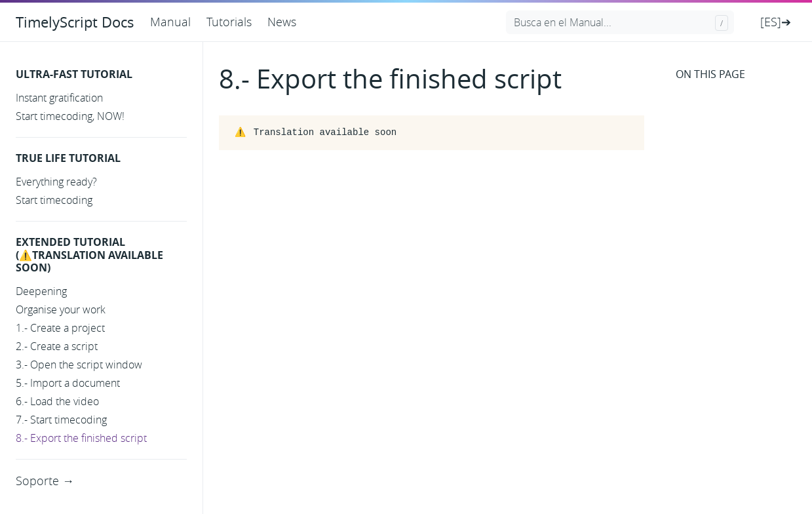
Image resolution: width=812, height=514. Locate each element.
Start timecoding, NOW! (70, 116)
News (282, 22)
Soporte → (45, 481)
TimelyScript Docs (75, 22)
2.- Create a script (57, 346)
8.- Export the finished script (81, 438)
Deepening (41, 291)
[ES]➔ (776, 22)
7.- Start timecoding (61, 420)
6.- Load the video (57, 401)
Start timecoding (54, 200)
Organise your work (61, 309)
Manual (170, 22)
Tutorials (229, 22)
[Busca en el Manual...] (620, 22)
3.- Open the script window (79, 365)
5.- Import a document (68, 383)
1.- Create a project (60, 328)
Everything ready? (56, 182)
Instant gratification (59, 98)
